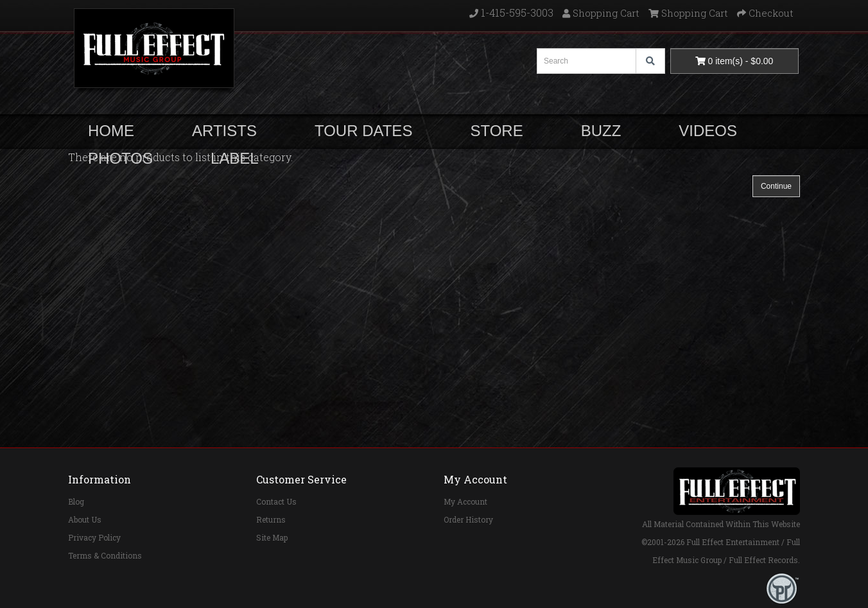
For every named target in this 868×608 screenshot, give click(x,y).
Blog (76, 501)
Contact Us (276, 501)
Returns (271, 519)
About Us (85, 519)
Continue (776, 186)
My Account (465, 501)
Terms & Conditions (105, 555)
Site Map (272, 537)
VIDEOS (708, 131)
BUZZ (601, 131)
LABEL (235, 158)
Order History (468, 519)
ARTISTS (224, 131)
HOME (111, 131)
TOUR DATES (363, 131)
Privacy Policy (94, 537)
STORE (496, 131)
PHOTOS (120, 158)
